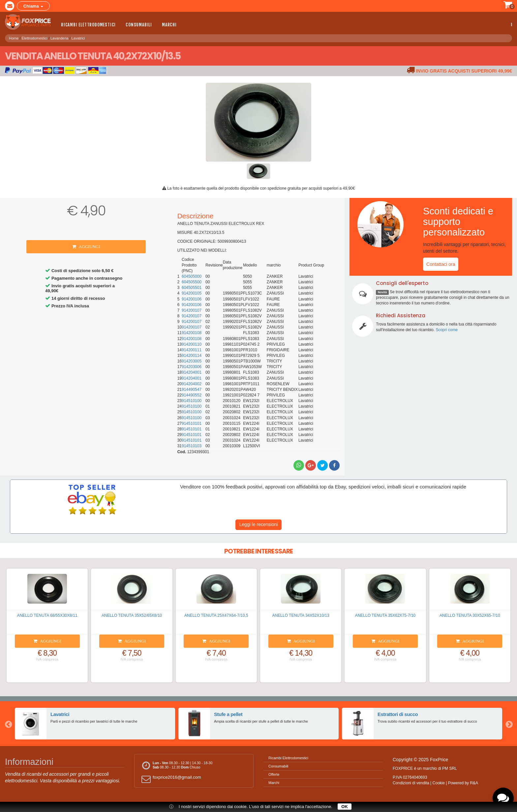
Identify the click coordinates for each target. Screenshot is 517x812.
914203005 (192, 361)
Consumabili (139, 25)
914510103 (192, 446)
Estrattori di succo (397, 714)
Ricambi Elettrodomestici (88, 25)
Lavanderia (59, 36)
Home (14, 36)
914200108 (192, 333)
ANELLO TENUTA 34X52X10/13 (301, 615)
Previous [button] (8, 724)
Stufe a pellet (228, 714)
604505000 (192, 276)
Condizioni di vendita (411, 783)
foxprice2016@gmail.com (170, 779)
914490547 (192, 390)
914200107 (192, 310)
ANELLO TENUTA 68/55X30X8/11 (47, 615)
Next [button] (509, 724)
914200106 (192, 299)
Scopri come (447, 330)
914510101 (192, 423)
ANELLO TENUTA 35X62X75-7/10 (385, 615)
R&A (474, 783)
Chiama (33, 6)
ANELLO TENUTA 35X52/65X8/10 (132, 615)
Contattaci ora (441, 264)
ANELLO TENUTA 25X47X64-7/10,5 (216, 615)
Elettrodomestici (35, 36)
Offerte (274, 774)
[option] (95, 724)
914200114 (192, 356)
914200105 (192, 293)
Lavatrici (78, 36)
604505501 (192, 288)
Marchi (169, 25)
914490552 (192, 395)
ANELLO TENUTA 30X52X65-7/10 (470, 615)
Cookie (439, 783)
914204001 (192, 372)
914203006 (192, 367)
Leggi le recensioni (259, 524)
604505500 (192, 282)
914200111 (192, 350)
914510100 (192, 401)
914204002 (192, 384)
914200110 (192, 344)
